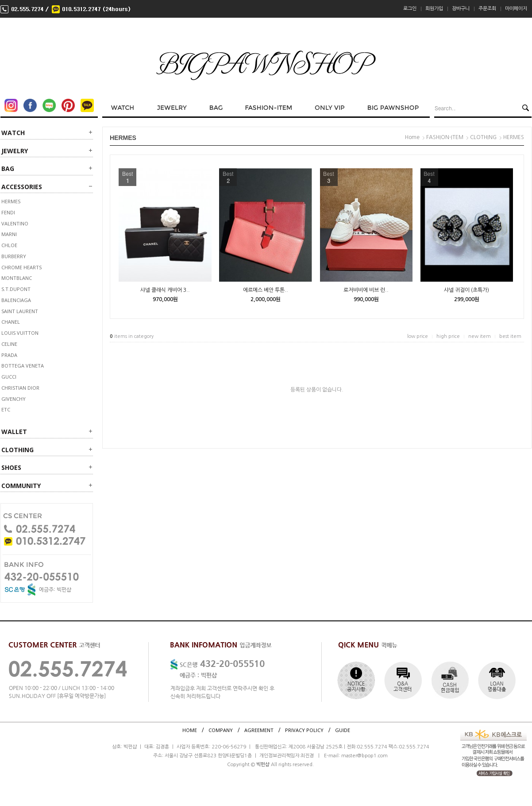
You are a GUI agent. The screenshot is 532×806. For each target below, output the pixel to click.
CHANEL (11, 322)
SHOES (11, 467)
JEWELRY (15, 151)
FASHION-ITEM (445, 137)
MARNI (9, 234)
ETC (6, 409)
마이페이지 (516, 9)
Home (412, 137)
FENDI (8, 212)
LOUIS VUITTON (20, 333)
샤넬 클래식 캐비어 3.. (165, 290)
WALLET (14, 432)
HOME (190, 730)
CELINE (9, 344)
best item (510, 336)
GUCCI (9, 377)
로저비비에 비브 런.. (366, 290)
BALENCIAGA (16, 300)
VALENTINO (15, 223)
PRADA (9, 355)
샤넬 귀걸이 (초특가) (466, 290)
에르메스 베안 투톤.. (266, 290)
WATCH (13, 133)
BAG (8, 169)
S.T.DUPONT (16, 289)
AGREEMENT (259, 730)
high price (448, 336)
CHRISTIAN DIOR (20, 388)
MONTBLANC (17, 278)
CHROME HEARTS (21, 267)
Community (21, 486)
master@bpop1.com (364, 756)
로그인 (410, 9)
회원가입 (434, 9)
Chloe (9, 245)
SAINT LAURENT (20, 311)
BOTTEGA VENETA (23, 366)
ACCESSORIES (22, 187)
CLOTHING (17, 450)
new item (480, 336)
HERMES (11, 201)
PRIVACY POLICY (304, 730)
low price (418, 336)
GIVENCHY (13, 399)
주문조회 (487, 9)
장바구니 (461, 9)
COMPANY (221, 730)
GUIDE (343, 730)
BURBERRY (14, 256)
